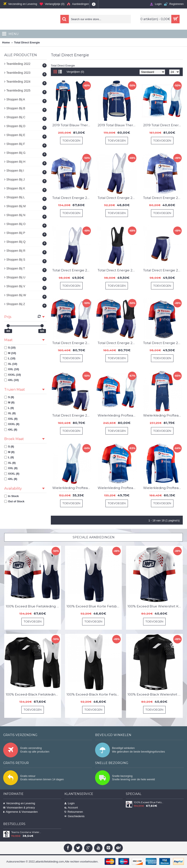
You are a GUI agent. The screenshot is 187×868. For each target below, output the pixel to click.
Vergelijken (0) (75, 72)
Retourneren (74, 812)
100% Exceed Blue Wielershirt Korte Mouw (155, 606)
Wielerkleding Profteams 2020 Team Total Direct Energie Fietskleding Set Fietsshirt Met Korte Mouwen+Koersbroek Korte (117, 415)
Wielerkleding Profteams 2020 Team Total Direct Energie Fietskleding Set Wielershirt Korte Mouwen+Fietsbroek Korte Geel (163, 415)
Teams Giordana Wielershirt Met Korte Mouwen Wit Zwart (26, 832)
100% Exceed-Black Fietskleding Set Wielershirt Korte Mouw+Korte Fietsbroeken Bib (33, 694)
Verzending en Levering (19, 803)
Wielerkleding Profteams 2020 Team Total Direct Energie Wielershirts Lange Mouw (163, 488)
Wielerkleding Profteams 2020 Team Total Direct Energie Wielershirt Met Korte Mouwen (117, 488)
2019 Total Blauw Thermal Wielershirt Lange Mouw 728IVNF (117, 125)
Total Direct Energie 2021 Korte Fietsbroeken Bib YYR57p (117, 270)
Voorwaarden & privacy (19, 808)
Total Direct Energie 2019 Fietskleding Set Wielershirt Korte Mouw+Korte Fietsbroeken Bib (72, 198)
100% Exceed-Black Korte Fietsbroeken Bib (94, 694)
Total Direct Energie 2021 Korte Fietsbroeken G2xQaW (163, 270)
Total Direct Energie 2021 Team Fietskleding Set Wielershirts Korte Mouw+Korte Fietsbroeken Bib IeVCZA (72, 343)
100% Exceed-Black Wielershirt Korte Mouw (155, 694)
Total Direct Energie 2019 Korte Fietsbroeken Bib (117, 198)
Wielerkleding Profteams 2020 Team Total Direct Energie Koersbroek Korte (72, 488)
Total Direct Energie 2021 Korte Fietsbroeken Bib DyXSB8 (72, 270)
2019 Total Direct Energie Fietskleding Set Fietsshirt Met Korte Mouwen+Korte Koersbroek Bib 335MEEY (163, 125)
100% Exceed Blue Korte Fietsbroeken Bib (94, 606)
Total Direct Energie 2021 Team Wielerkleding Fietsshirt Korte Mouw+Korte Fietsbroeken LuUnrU (72, 415)
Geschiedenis (74, 816)
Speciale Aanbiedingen (94, 537)
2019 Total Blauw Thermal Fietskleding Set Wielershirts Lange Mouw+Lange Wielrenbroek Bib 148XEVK (72, 125)
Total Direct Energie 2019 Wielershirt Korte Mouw (163, 198)
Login (69, 803)
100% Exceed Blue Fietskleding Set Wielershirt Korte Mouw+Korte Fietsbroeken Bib (33, 606)
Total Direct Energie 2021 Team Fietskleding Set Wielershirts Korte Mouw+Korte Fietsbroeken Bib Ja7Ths (117, 343)
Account (71, 808)
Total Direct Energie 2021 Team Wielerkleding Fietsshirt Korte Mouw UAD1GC (163, 343)
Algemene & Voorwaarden (20, 812)
